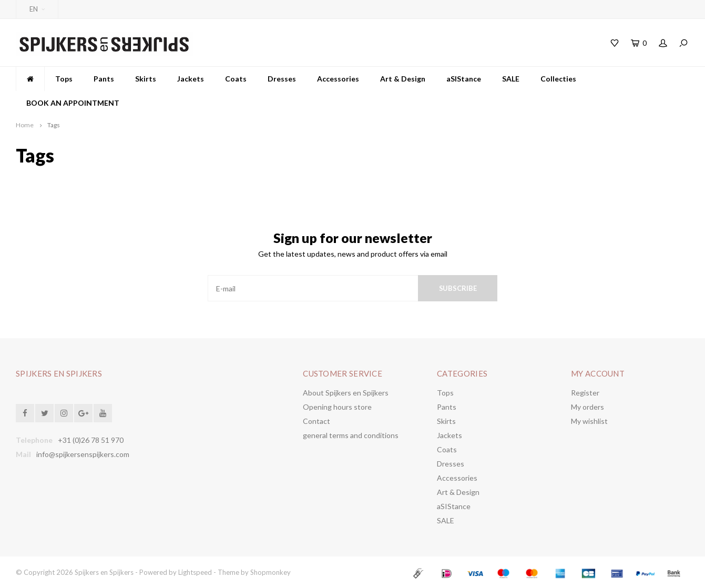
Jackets (191, 79)
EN (37, 9)
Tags (54, 125)
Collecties (558, 79)
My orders (588, 407)
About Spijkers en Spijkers (346, 393)
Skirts (146, 79)
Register (585, 393)
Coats (236, 79)
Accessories (338, 79)
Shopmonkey (270, 572)
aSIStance (464, 79)
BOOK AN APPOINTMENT (73, 103)
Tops (64, 79)
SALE (511, 79)
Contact (316, 421)
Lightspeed (195, 572)
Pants (104, 79)
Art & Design (403, 79)
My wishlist (589, 421)
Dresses (282, 79)
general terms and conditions (351, 435)
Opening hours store (337, 407)
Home (25, 125)
